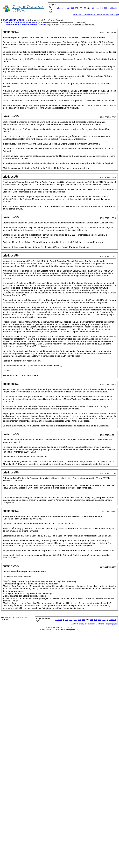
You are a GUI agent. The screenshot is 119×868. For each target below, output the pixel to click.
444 (101, 8)
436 (97, 8)
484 (105, 8)
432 (80, 8)
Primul (60, 8)
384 (72, 8)
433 (85, 8)
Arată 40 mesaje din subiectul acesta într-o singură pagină (95, 624)
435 (93, 8)
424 (76, 8)
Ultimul (114, 8)
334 (68, 8)
